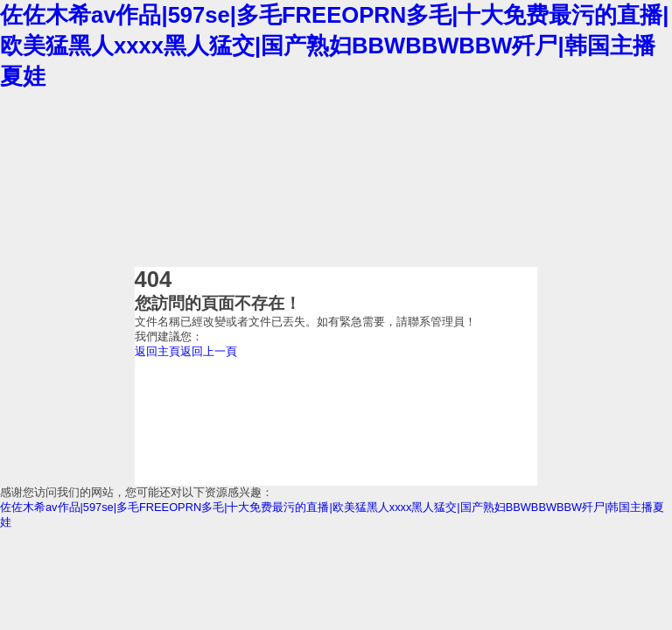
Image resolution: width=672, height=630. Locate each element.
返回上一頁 (209, 351)
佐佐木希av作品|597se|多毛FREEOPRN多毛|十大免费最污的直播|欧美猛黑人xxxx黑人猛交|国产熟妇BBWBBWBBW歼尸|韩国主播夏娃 (334, 45)
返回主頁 (157, 351)
